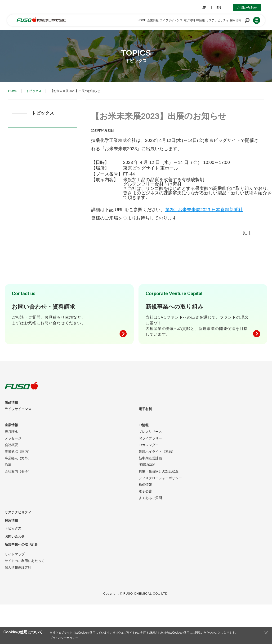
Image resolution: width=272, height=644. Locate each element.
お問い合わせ (247, 8)
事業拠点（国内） (18, 451)
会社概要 (11, 445)
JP (204, 8)
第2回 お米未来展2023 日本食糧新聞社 (204, 210)
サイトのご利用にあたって (25, 561)
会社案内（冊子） (18, 471)
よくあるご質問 (150, 498)
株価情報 (145, 485)
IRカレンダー (149, 445)
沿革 (8, 465)
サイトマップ (15, 554)
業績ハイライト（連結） (157, 451)
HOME (13, 91)
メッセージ (13, 438)
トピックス (34, 91)
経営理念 (11, 432)
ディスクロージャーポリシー (160, 478)
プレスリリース (150, 432)
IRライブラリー (150, 438)
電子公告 (145, 491)
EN (219, 8)
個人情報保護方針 (18, 567)
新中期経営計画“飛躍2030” (150, 461)
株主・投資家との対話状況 (159, 471)
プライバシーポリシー (64, 638)
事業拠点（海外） (18, 458)
